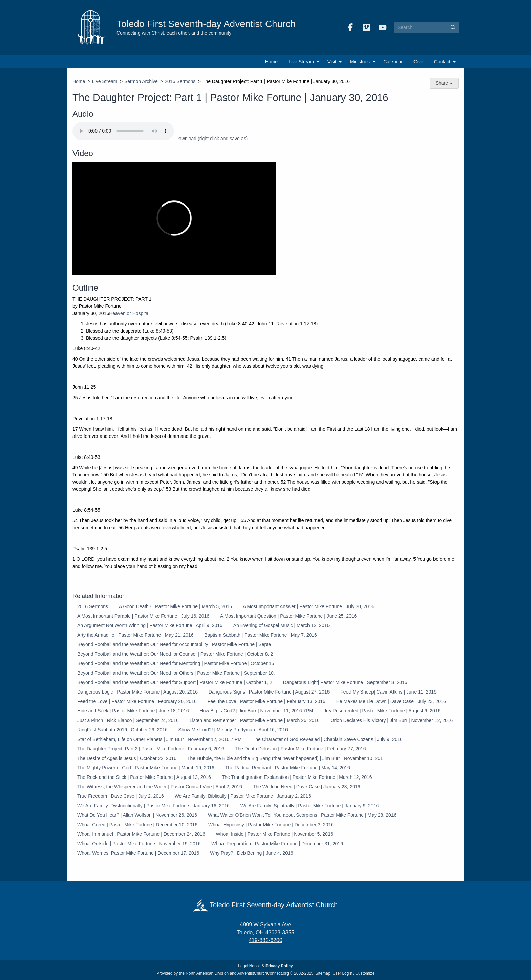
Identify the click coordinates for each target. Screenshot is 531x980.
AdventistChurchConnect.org (263, 973)
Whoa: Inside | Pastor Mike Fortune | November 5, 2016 (275, 834)
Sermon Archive (141, 81)
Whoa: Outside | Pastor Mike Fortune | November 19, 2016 (139, 844)
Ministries (360, 62)
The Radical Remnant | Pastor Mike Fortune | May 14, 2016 (288, 768)
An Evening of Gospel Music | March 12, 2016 (282, 625)
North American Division (207, 973)
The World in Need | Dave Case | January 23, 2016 (307, 787)
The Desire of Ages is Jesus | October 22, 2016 (127, 758)
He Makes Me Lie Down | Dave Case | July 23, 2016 (391, 701)
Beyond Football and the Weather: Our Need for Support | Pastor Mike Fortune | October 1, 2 (175, 682)
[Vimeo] (366, 27)
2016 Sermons (180, 81)
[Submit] (453, 27)
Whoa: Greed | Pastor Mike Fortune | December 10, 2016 (137, 825)
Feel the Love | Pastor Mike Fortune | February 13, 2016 (267, 701)
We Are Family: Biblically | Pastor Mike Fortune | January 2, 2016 (243, 796)
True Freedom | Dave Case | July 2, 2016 (121, 796)
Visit (332, 62)
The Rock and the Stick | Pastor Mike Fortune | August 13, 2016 (144, 777)
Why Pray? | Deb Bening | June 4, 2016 (251, 853)
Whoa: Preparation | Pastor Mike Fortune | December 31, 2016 (277, 844)
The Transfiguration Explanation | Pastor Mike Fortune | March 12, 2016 (297, 777)
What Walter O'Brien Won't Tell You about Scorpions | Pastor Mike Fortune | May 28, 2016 (302, 815)
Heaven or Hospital (129, 313)
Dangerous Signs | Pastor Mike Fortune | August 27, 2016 (269, 692)
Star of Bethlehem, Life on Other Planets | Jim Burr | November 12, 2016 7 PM (160, 739)
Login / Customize (358, 973)
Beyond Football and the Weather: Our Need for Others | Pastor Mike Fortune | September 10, (176, 673)
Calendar (393, 62)
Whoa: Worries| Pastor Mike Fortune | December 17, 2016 (138, 853)
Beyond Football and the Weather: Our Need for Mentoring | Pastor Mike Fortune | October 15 (176, 663)
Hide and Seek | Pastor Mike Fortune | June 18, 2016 (133, 711)
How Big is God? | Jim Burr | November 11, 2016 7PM (256, 711)
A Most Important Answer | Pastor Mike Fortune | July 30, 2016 (309, 606)
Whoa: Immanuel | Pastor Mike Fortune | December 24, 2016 (141, 834)
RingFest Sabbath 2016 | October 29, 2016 (122, 730)
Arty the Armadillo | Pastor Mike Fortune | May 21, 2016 (135, 635)
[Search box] (426, 27)
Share (444, 83)
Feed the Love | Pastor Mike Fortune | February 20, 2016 (137, 701)
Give (418, 62)
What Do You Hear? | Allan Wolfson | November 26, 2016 (137, 815)
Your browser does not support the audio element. (123, 131)
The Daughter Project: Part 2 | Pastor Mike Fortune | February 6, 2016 (151, 749)
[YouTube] (383, 27)
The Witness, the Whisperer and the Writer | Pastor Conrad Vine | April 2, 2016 (160, 787)
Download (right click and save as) (211, 139)
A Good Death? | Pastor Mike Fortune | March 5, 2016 (175, 606)
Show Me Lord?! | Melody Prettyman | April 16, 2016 (233, 730)
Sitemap (323, 973)
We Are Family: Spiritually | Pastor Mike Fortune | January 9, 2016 (310, 806)
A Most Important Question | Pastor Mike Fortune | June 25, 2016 (288, 616)
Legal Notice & (265, 966)
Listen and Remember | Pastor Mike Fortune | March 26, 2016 (255, 720)
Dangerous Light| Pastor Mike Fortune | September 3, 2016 (345, 682)
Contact (442, 62)
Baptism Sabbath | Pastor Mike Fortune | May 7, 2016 (261, 635)
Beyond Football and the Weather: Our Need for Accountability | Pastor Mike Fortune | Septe (174, 644)
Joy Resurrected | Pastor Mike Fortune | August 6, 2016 (382, 711)
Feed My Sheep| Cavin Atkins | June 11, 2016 (388, 692)
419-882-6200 (265, 940)
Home (271, 62)
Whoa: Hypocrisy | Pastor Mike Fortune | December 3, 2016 (271, 825)
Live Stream (301, 62)
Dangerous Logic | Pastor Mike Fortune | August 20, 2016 (137, 692)
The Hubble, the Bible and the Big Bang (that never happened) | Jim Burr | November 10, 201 (285, 758)
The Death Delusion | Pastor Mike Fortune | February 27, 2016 (301, 749)
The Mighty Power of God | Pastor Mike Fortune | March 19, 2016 (146, 768)
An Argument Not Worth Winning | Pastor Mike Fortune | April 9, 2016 (150, 625)
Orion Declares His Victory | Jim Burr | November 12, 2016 (392, 720)
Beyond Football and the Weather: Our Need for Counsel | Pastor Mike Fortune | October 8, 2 (175, 654)
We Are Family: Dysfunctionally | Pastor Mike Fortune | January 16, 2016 (153, 806)
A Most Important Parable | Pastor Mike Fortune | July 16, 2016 (143, 616)
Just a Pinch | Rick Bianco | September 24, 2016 (128, 720)
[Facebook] (350, 27)
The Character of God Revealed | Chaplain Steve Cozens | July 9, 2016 (328, 739)
